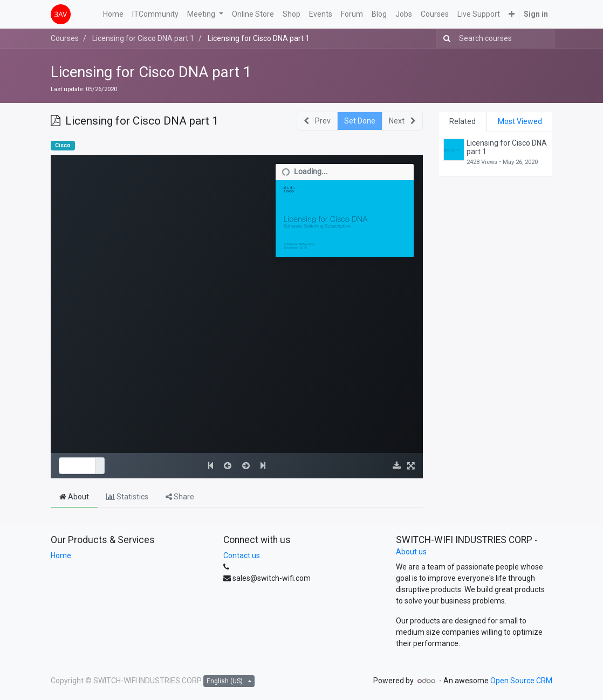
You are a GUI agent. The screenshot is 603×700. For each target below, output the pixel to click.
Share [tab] (180, 497)
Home (61, 555)
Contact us (242, 555)
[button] (512, 14)
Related (462, 121)
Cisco (63, 145)
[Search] (445, 39)
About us (411, 552)
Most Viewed (520, 121)
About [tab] (74, 497)
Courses (65, 38)
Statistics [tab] (127, 497)
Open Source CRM (521, 681)
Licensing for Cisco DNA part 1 (151, 72)
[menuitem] (113, 14)
